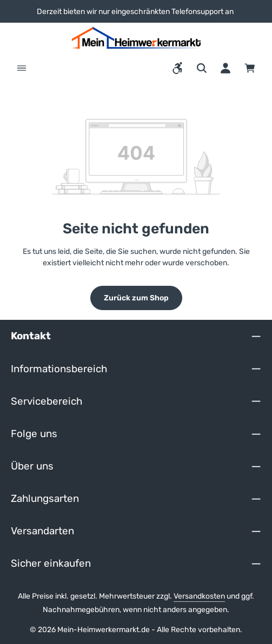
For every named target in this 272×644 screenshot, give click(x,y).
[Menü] (22, 68)
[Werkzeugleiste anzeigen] (178, 68)
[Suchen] (202, 68)
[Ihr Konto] (225, 68)
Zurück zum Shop (136, 298)
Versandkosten (199, 596)
